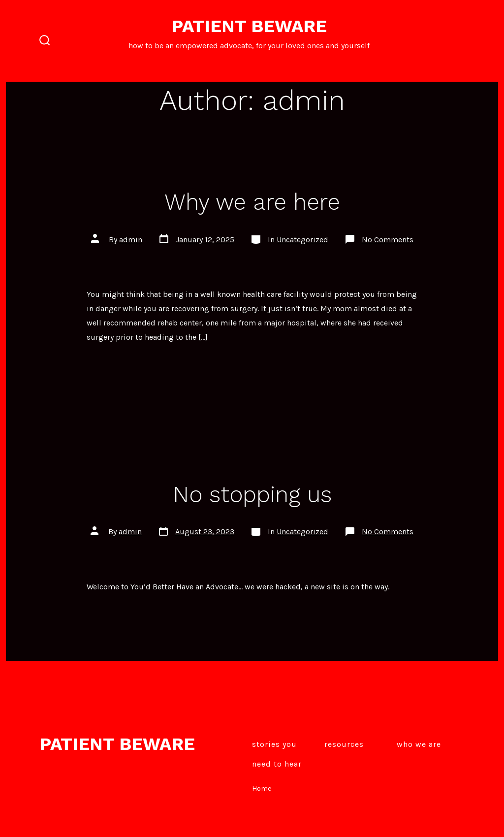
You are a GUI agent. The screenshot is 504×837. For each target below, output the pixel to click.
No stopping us (252, 494)
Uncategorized (302, 240)
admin (131, 240)
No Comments (388, 240)
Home (262, 789)
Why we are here (252, 202)
